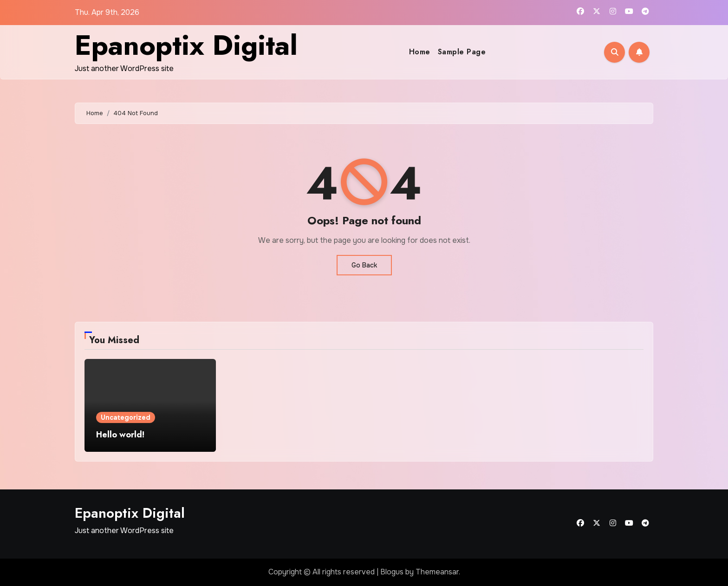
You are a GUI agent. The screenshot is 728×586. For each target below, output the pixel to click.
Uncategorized (126, 417)
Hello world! (120, 435)
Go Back (364, 265)
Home (420, 52)
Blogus (392, 572)
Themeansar (437, 572)
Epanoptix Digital (186, 45)
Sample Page (462, 52)
